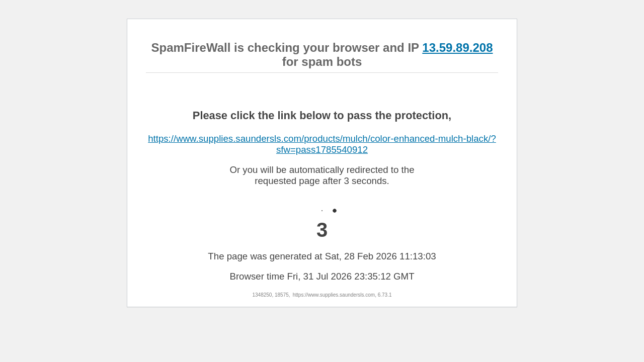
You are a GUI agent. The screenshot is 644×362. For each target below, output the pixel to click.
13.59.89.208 (457, 48)
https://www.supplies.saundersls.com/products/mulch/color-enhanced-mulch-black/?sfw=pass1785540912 (322, 144)
